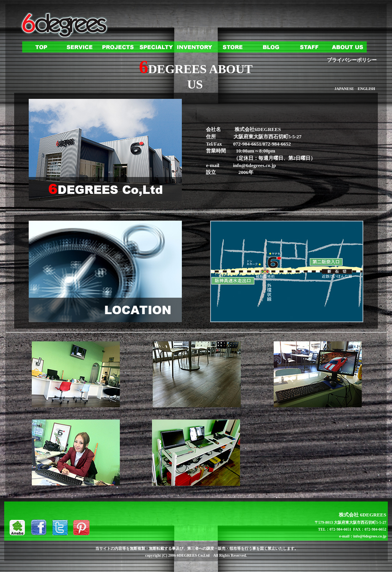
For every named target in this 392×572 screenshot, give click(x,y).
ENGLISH (366, 89)
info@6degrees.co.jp (255, 165)
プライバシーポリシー (352, 60)
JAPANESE (344, 89)
